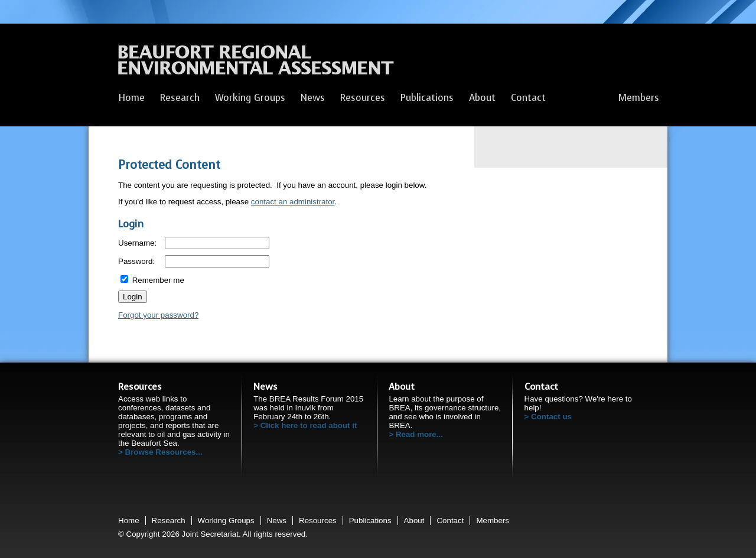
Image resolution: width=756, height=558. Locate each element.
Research (180, 98)
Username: (137, 243)
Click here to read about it (309, 425)
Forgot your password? (158, 315)
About (482, 98)
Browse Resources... (164, 452)
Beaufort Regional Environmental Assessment (256, 63)
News (313, 98)
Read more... (419, 434)
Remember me (152, 280)
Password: (136, 261)
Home (131, 98)
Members (639, 98)
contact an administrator (293, 202)
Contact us (551, 417)
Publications (427, 98)
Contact (528, 98)
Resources (363, 98)
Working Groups (250, 98)
